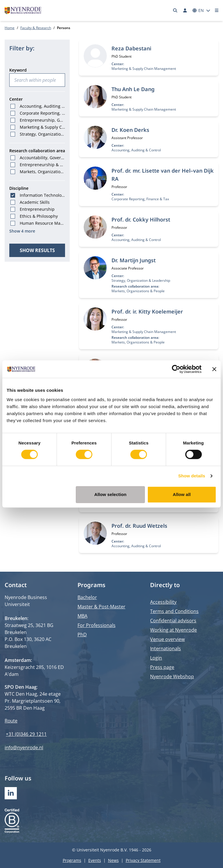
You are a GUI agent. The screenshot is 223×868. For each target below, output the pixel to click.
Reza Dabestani (131, 48)
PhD (82, 635)
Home (10, 28)
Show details (192, 476)
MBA (82, 616)
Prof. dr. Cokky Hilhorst (141, 219)
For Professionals (97, 625)
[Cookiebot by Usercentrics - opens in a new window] (176, 369)
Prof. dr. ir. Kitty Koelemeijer (147, 311)
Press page (162, 667)
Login (156, 658)
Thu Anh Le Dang (133, 89)
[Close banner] (214, 369)
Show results (37, 250)
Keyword (18, 70)
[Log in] (185, 10)
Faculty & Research (36, 28)
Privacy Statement (143, 860)
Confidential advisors (173, 621)
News (113, 860)
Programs (72, 860)
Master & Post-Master (101, 607)
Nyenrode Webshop (172, 676)
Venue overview (167, 639)
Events (95, 860)
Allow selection (110, 494)
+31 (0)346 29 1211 (26, 734)
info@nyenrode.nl (24, 747)
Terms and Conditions (174, 611)
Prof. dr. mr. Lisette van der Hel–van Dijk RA (163, 175)
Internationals (166, 649)
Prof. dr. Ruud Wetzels (139, 526)
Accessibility (163, 602)
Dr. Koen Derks (130, 130)
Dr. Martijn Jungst (134, 260)
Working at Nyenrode (173, 630)
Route (11, 721)
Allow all (182, 494)
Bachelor (87, 597)
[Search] (175, 10)
